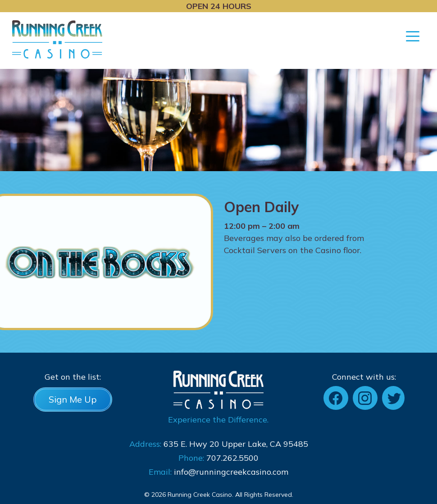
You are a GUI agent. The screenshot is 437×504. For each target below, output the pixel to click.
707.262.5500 (232, 458)
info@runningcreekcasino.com (231, 472)
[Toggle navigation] (413, 36)
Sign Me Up (73, 399)
